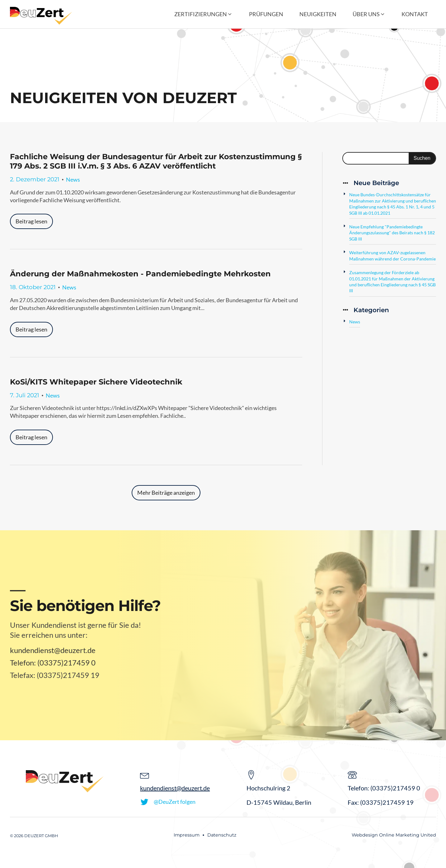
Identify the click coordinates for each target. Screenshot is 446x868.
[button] (203, 14)
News (73, 179)
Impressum (187, 835)
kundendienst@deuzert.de (53, 650)
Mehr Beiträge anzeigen (166, 493)
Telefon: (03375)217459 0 (53, 663)
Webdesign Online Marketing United (394, 835)
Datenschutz (222, 835)
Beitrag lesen (31, 221)
